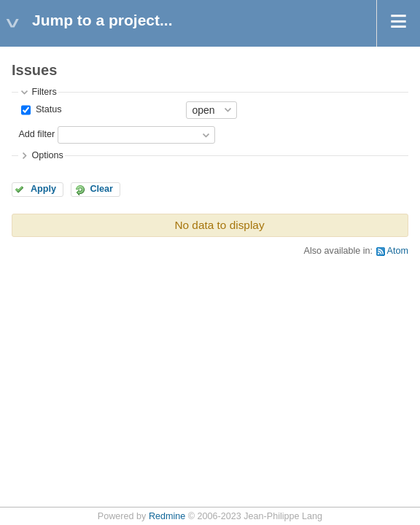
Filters (44, 92)
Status (47, 109)
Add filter (36, 134)
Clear (101, 189)
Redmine (167, 516)
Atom (398, 251)
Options (47, 155)
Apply (43, 189)
